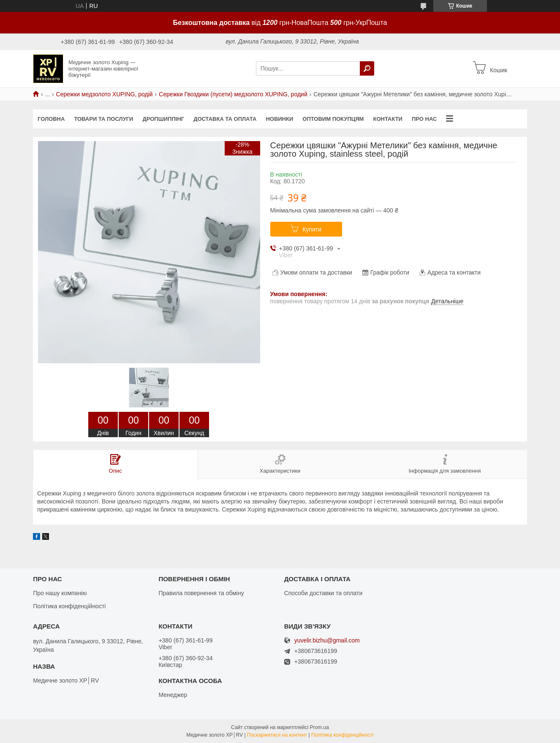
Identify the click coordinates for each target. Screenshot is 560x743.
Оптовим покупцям (333, 119)
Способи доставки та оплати (323, 593)
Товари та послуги (103, 119)
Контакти (388, 119)
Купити (312, 229)
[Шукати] (367, 68)
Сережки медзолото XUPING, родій (105, 94)
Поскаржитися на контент (277, 735)
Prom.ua (319, 727)
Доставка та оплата (225, 119)
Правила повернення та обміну (201, 593)
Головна (51, 119)
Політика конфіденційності (69, 606)
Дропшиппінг (163, 119)
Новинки (279, 119)
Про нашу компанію (60, 593)
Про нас (424, 119)
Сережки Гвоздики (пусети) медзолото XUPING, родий (233, 94)
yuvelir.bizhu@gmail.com (327, 641)
